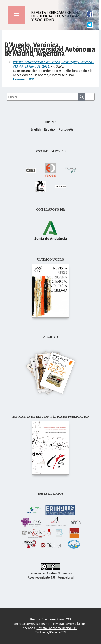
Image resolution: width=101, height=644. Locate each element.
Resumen (20, 79)
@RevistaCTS (56, 632)
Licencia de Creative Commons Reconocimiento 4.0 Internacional (51, 573)
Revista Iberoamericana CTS (57, 628)
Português (66, 129)
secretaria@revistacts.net (32, 624)
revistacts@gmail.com (69, 624)
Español (50, 129)
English (36, 129)
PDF (31, 79)
